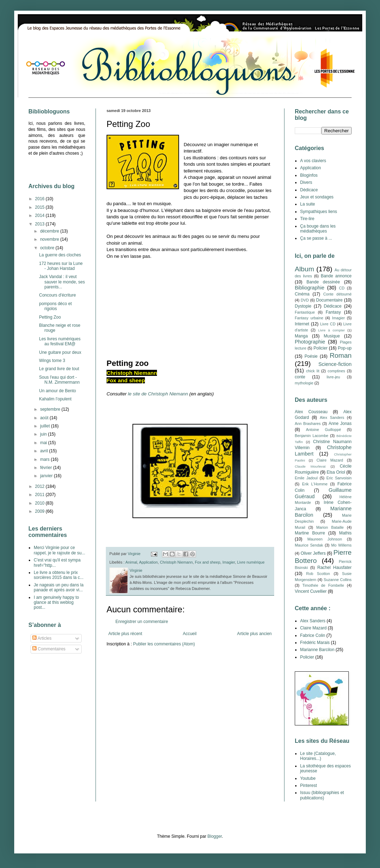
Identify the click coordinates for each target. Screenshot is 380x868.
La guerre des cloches (60, 255)
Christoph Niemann (176, 562)
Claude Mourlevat (310, 466)
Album (304, 269)
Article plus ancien (254, 634)
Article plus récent (125, 634)
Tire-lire (307, 219)
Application (148, 562)
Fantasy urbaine (309, 318)
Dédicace (309, 190)
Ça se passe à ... (316, 238)
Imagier (229, 562)
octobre (48, 248)
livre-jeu (333, 377)
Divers (306, 182)
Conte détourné (337, 294)
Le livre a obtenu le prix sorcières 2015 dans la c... (59, 575)
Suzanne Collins (338, 580)
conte (300, 377)
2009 (40, 511)
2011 (40, 495)
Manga (301, 336)
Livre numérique (251, 562)
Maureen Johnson (325, 539)
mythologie (304, 383)
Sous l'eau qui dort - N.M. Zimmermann (59, 380)
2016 (40, 199)
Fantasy (333, 312)
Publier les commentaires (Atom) (164, 644)
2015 (40, 207)
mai (44, 443)
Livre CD (328, 324)
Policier (321, 348)
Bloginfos (309, 175)
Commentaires (49, 649)
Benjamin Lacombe (311, 436)
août (45, 418)
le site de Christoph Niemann (158, 394)
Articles (42, 638)
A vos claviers (313, 161)
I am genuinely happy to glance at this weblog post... (56, 603)
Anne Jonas (340, 424)
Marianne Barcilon (317, 650)
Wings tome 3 (52, 361)
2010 (40, 503)
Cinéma (302, 294)
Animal (131, 562)
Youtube (308, 778)
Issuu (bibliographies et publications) (322, 795)
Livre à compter (332, 330)
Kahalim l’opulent (55, 399)
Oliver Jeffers (313, 553)
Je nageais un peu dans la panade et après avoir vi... (59, 587)
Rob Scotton (318, 574)
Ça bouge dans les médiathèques (318, 229)
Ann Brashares (308, 424)
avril (45, 451)
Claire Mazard (330, 460)
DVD (305, 300)
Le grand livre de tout (59, 369)
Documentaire (329, 300)
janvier (47, 476)
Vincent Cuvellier (311, 591)
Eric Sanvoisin (339, 478)
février (47, 468)
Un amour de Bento (58, 391)
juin (44, 434)
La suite (308, 204)
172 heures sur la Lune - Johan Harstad (61, 266)
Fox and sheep (208, 562)
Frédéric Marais (315, 643)
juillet (46, 426)
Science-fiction (335, 364)
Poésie (311, 356)
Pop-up (345, 348)
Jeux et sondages (317, 197)
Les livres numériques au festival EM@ (60, 341)
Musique (332, 336)
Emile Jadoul (306, 478)
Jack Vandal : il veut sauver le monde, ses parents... (62, 282)
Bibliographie (310, 288)
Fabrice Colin (313, 635)
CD (342, 288)
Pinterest (308, 786)
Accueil (190, 634)
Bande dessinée (323, 282)
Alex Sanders (332, 417)
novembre (50, 239)
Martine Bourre (310, 533)
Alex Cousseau (311, 412)
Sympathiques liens (319, 212)
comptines (336, 371)
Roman (341, 355)
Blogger (215, 836)
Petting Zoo (50, 317)
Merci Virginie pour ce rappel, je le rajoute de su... (59, 550)
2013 (40, 224)
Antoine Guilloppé (324, 430)
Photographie (310, 342)
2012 (40, 486)
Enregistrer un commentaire (142, 622)
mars (45, 459)
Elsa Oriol (336, 472)
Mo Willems (341, 545)
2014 (40, 215)
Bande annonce (336, 276)
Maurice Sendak (309, 545)
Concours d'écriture (58, 295)
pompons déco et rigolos (55, 306)
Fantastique (305, 312)
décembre (50, 231)
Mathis (345, 533)
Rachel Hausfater (334, 568)
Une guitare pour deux (60, 352)
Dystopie (303, 306)
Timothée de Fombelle (323, 585)
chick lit (313, 371)
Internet (302, 324)
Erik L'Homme (315, 484)
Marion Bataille (330, 527)
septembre (51, 409)
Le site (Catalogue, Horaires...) (318, 756)
